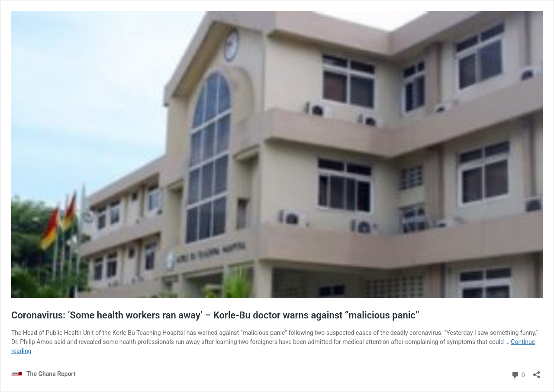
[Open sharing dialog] (537, 372)
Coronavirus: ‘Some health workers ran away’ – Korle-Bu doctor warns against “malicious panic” (215, 315)
